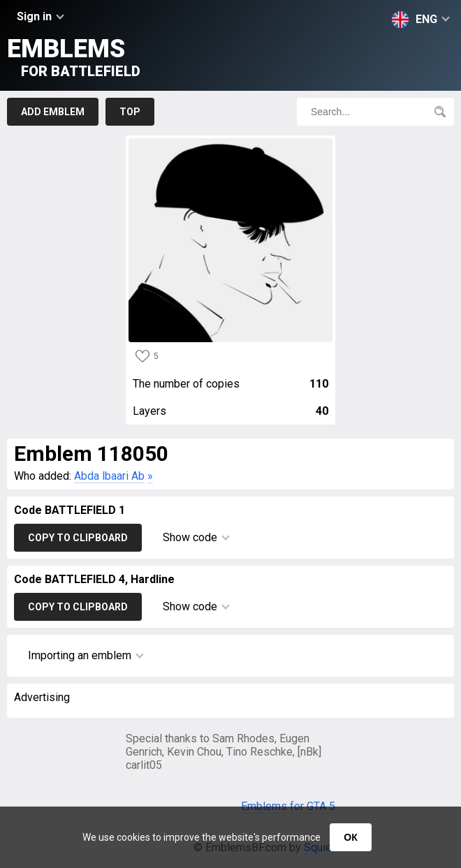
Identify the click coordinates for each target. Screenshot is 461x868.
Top (130, 112)
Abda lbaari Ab (109, 476)
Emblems (74, 57)
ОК (350, 837)
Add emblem (53, 112)
